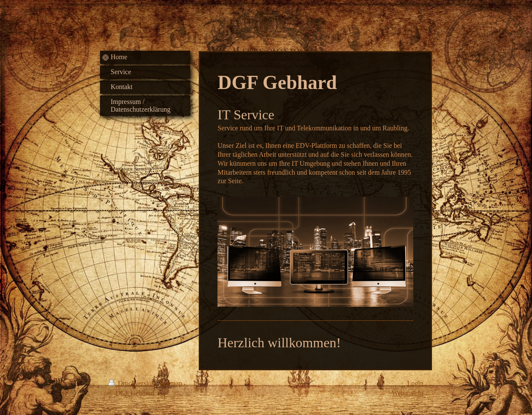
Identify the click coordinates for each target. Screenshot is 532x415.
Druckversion (133, 383)
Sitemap (171, 383)
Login (415, 383)
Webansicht (408, 393)
